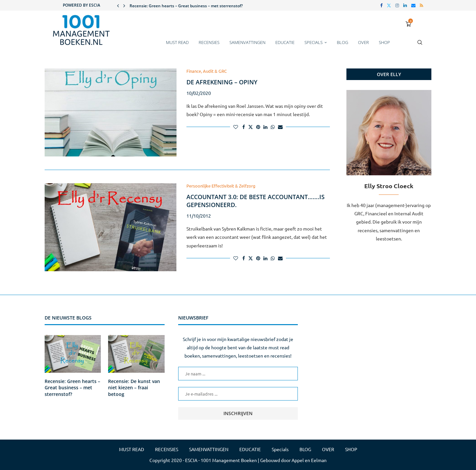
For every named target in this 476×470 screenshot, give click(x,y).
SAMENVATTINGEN (247, 42)
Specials (314, 42)
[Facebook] (381, 5)
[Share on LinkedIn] (265, 127)
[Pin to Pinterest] (258, 127)
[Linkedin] (405, 5)
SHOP (384, 42)
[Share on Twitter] (251, 127)
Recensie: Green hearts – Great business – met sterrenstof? (186, 6)
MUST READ (177, 42)
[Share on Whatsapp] (273, 127)
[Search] (420, 46)
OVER (363, 42)
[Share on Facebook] (244, 127)
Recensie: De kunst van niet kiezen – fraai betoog (134, 388)
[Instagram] (397, 5)
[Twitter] (389, 5)
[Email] (413, 5)
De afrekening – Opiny (222, 82)
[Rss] (421, 5)
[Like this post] (236, 127)
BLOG (342, 42)
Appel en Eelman (309, 460)
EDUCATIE (285, 42)
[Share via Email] (280, 127)
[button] (118, 5)
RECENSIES (209, 42)
